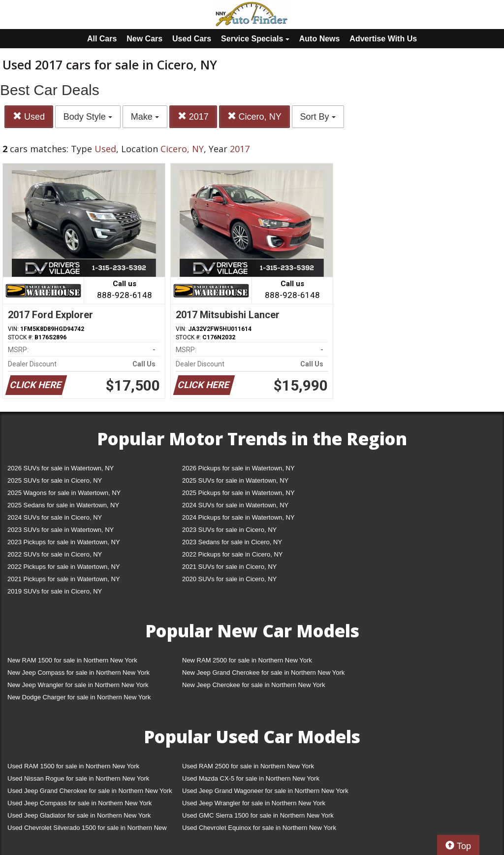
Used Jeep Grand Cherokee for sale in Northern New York (90, 791)
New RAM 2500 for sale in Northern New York (247, 660)
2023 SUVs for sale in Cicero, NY (229, 530)
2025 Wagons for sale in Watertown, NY (64, 493)
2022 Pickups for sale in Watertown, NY (64, 567)
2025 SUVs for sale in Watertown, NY (235, 480)
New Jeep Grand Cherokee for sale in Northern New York (263, 673)
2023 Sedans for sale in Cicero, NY (232, 542)
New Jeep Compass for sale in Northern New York (79, 673)
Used (29, 116)
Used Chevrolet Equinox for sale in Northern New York (259, 828)
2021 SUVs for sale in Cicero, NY (229, 567)
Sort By (318, 117)
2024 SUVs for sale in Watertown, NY (235, 505)
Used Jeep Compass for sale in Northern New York (79, 803)
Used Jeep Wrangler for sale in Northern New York (254, 803)
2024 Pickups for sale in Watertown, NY (238, 517)
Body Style (88, 117)
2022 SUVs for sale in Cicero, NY (55, 554)
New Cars (144, 39)
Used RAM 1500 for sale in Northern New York (73, 766)
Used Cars (192, 39)
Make (145, 117)
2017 (193, 116)
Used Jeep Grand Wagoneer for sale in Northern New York (265, 791)
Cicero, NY (254, 116)
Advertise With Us (383, 39)
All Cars (102, 39)
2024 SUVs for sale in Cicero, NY (55, 517)
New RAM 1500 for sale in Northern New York (72, 660)
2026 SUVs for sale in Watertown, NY (61, 468)
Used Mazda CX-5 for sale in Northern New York (251, 778)
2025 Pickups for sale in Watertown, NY (238, 493)
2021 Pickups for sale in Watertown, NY (64, 579)
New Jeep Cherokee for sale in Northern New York (253, 685)
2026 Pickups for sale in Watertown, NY (238, 468)
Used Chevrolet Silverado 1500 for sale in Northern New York (87, 830)
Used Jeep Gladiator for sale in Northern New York (79, 815)
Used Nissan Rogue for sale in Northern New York (78, 778)
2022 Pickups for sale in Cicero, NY (232, 554)
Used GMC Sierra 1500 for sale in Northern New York (258, 815)
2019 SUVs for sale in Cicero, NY (55, 591)
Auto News (320, 39)
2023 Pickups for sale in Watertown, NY (64, 542)
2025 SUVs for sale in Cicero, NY (55, 480)
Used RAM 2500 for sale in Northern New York (248, 766)
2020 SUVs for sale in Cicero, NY (229, 579)
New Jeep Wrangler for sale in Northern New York (78, 685)
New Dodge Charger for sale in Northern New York (79, 697)
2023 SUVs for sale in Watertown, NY (61, 530)
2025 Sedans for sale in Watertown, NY (63, 505)
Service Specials (255, 39)
